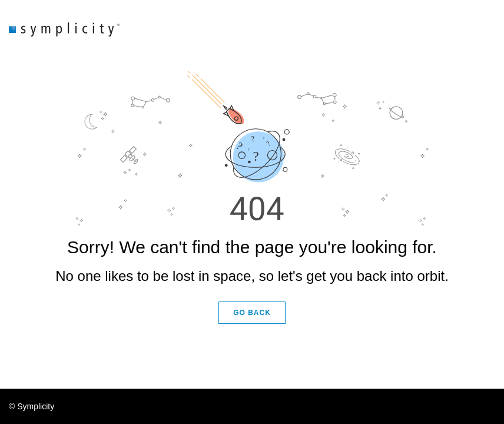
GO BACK (252, 313)
